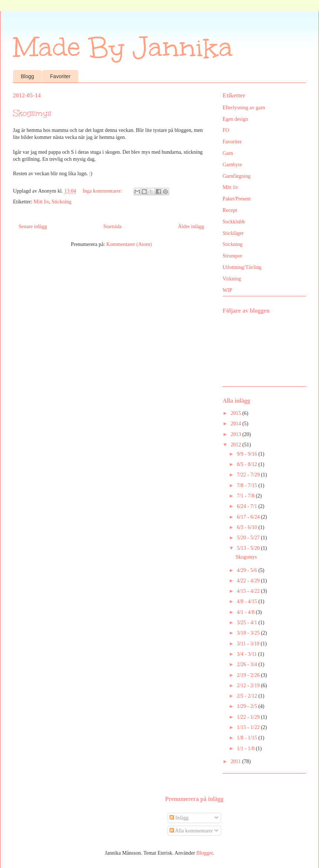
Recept (230, 210)
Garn (228, 153)
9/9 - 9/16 (247, 454)
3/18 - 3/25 (249, 633)
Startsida (113, 227)
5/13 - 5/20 (249, 548)
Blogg (27, 76)
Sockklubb (234, 222)
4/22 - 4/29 (249, 581)
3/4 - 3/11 (247, 654)
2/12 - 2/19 (249, 686)
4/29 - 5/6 (247, 570)
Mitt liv (42, 202)
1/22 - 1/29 (249, 717)
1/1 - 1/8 (246, 749)
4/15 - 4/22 (249, 591)
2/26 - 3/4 (247, 664)
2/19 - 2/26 (249, 675)
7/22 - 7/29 (249, 475)
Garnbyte (232, 165)
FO (226, 130)
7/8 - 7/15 (247, 485)
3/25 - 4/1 (247, 623)
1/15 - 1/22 (249, 727)
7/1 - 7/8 (246, 496)
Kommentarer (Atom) (129, 244)
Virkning (232, 279)
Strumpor (232, 256)
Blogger (204, 853)
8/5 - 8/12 (247, 464)
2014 (237, 424)
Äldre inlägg (191, 227)
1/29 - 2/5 (247, 706)
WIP (227, 290)
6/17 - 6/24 (249, 517)
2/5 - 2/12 (247, 696)
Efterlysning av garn (244, 108)
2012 (237, 445)
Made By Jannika (123, 47)
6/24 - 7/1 (247, 506)
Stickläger (233, 233)
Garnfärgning (236, 176)
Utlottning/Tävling (242, 267)
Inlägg (179, 818)
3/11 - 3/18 (249, 644)
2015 (237, 413)
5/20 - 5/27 (249, 538)
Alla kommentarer (191, 831)
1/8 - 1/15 (247, 738)
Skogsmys (32, 113)
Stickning (62, 202)
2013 (237, 434)
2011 (236, 761)
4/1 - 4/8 (246, 612)
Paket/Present (237, 199)
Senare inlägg (33, 227)
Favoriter (60, 76)
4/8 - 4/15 (247, 601)
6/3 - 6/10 (247, 527)
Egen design (235, 119)
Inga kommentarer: (103, 191)
